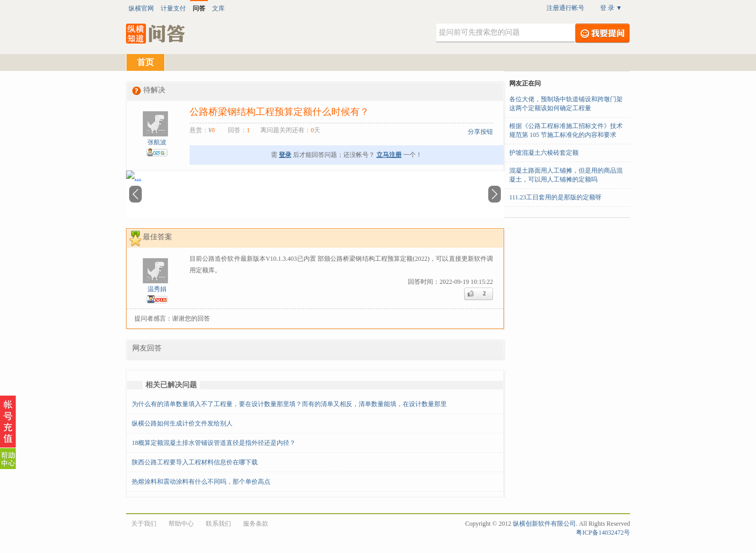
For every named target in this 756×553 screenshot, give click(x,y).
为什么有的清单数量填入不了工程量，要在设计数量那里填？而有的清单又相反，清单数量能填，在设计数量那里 (289, 404)
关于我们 (144, 524)
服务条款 (256, 524)
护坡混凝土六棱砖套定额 (544, 153)
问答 (199, 8)
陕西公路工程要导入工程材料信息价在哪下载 (195, 462)
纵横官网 (141, 8)
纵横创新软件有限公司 (544, 524)
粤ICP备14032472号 (603, 533)
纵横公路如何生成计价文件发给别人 (182, 423)
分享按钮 (480, 132)
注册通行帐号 (565, 8)
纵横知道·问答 (156, 34)
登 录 (611, 8)
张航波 (157, 142)
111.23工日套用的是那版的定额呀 (555, 197)
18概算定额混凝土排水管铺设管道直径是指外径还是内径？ (214, 443)
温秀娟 (157, 289)
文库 (218, 8)
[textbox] (506, 33)
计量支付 (173, 8)
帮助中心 (181, 524)
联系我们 (218, 524)
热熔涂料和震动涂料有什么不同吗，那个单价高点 (201, 482)
